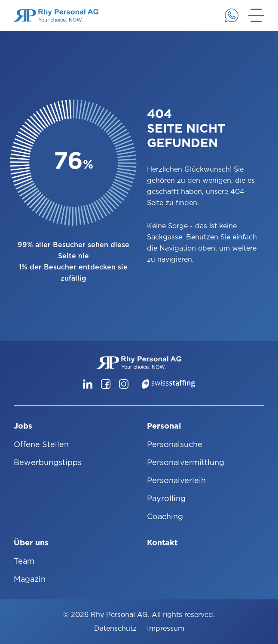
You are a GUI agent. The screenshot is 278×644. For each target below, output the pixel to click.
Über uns (31, 543)
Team (24, 561)
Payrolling (166, 498)
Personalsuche (175, 444)
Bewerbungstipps (48, 462)
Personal (164, 426)
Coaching (165, 516)
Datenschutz (115, 628)
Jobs (23, 426)
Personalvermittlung (186, 462)
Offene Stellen (41, 444)
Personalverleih (176, 480)
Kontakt (162, 543)
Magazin (30, 579)
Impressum (166, 628)
